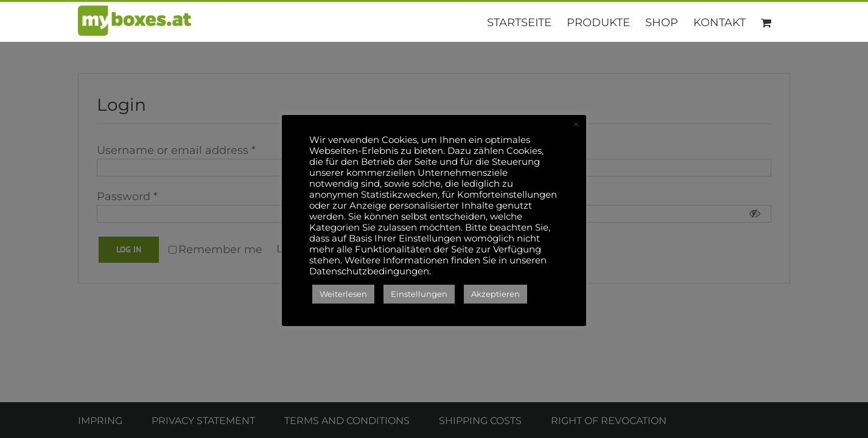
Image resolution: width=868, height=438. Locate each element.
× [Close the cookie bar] (576, 125)
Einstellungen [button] (419, 294)
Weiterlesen (343, 294)
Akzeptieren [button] (495, 294)
